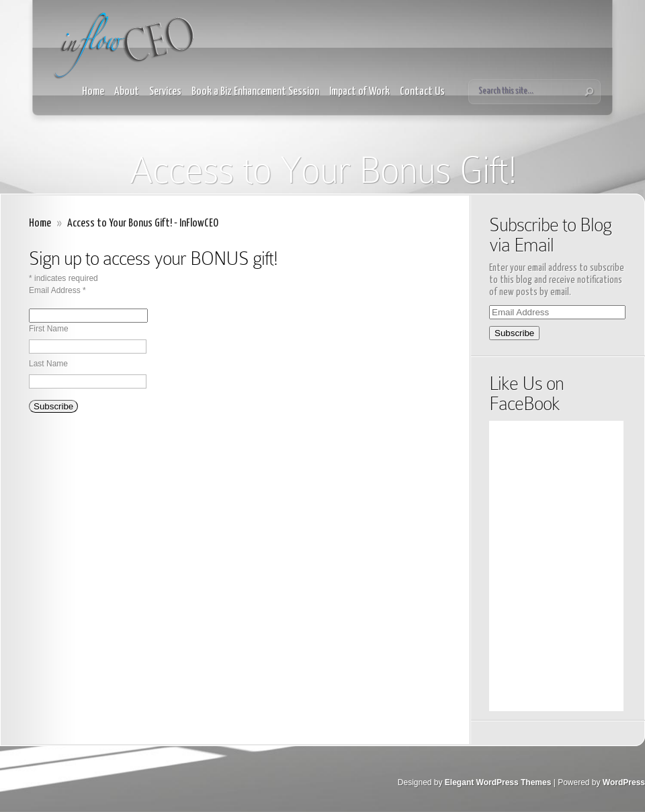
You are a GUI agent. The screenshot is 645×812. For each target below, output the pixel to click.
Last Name (48, 364)
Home (93, 92)
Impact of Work (359, 92)
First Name (49, 329)
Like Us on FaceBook (526, 394)
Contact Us (422, 92)
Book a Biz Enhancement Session (255, 92)
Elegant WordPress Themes (498, 782)
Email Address (57, 290)
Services (165, 92)
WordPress (624, 782)
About (127, 92)
